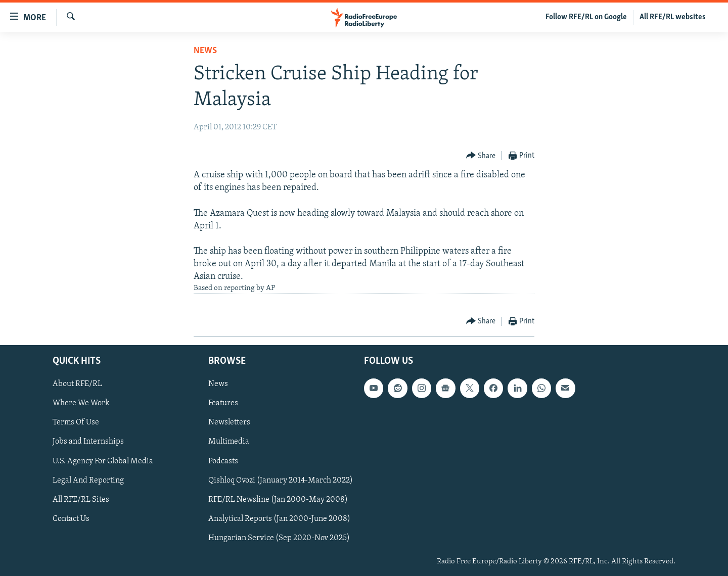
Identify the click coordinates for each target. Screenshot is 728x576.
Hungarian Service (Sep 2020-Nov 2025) (279, 538)
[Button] (481, 156)
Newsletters (229, 423)
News (205, 51)
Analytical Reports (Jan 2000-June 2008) (279, 519)
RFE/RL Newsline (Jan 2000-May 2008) (278, 500)
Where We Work (81, 404)
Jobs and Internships (88, 442)
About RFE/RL (77, 385)
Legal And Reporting (88, 481)
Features (223, 404)
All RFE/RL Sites (81, 500)
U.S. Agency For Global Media (103, 461)
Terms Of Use (76, 423)
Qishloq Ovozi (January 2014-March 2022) (281, 481)
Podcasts (223, 461)
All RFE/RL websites (673, 17)
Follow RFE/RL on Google (586, 17)
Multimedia (229, 442)
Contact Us (71, 519)
